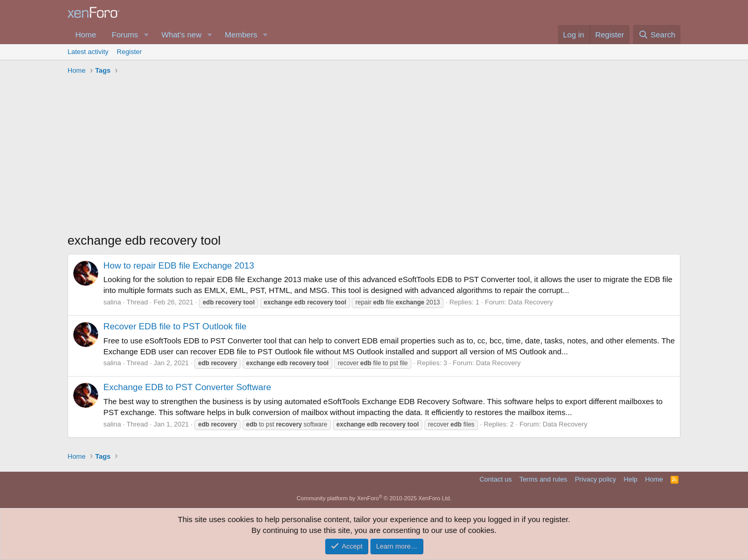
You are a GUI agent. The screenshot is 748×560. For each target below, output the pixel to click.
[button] (146, 35)
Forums (125, 35)
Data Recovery (530, 302)
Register (129, 52)
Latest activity (88, 52)
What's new (182, 35)
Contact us (496, 479)
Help (631, 479)
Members (241, 35)
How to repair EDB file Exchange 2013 (179, 266)
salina (112, 302)
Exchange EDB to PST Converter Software (187, 387)
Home (86, 35)
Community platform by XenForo (374, 498)
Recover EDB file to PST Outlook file (175, 326)
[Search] (657, 35)
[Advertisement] (374, 156)
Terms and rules (543, 479)
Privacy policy (596, 479)
